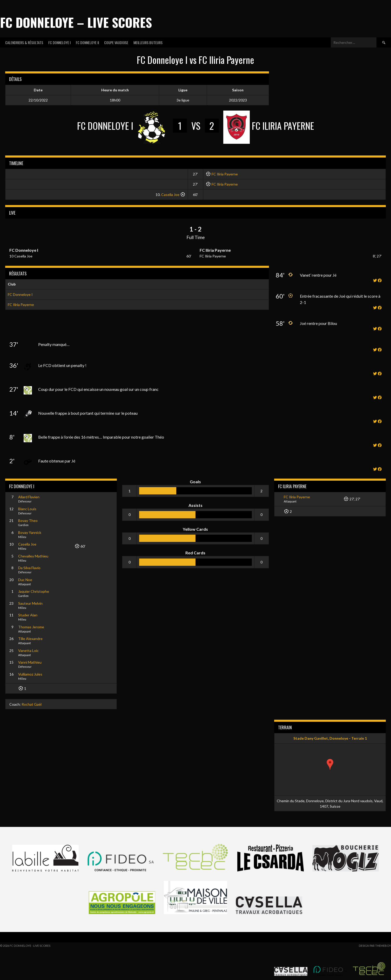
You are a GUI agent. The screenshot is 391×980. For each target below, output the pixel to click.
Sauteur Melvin (30, 603)
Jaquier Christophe (34, 591)
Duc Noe (25, 580)
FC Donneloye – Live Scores (76, 22)
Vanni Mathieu (30, 662)
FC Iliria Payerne (225, 174)
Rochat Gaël (32, 704)
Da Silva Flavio (29, 568)
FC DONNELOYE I (59, 42)
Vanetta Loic (28, 651)
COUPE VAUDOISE (116, 42)
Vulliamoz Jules (30, 674)
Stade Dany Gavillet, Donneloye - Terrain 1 (330, 738)
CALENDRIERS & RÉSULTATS (24, 42)
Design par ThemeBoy (375, 946)
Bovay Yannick (30, 532)
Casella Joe (170, 195)
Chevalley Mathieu (33, 556)
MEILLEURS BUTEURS (148, 42)
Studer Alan (28, 615)
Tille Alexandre (30, 639)
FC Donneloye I (20, 294)
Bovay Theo (28, 520)
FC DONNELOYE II (87, 42)
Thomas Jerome (31, 627)
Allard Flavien (29, 497)
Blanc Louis (27, 509)
